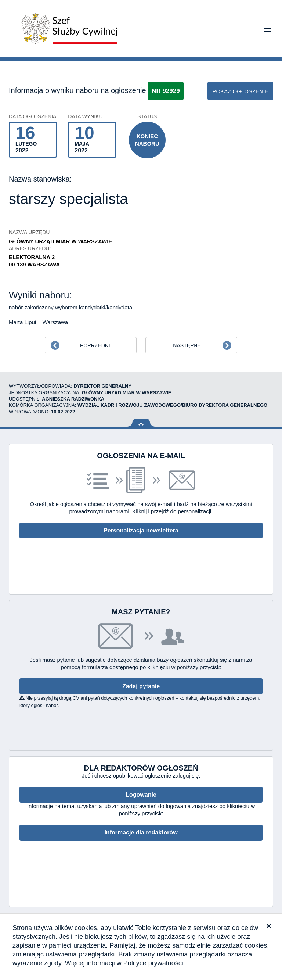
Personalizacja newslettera (141, 530)
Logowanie (141, 795)
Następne (187, 345)
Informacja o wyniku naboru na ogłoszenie (77, 90)
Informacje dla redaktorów (141, 832)
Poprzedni (95, 345)
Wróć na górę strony (141, 423)
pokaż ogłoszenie (240, 91)
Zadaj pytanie (141, 686)
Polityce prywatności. (154, 963)
